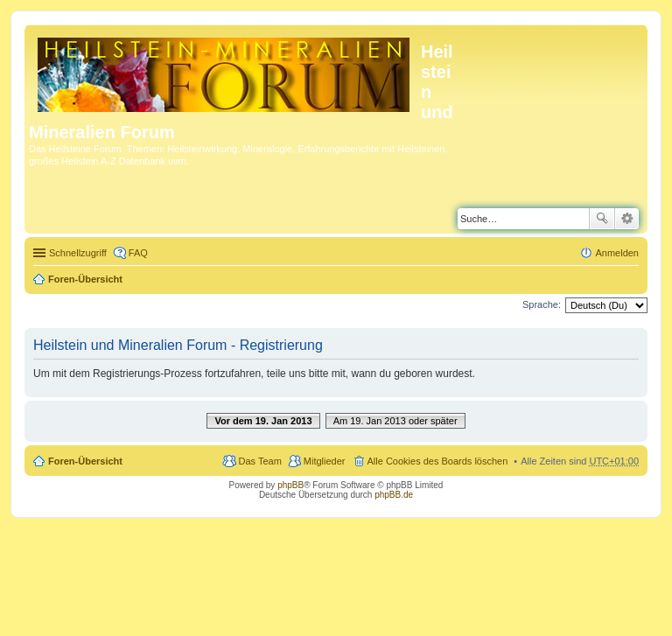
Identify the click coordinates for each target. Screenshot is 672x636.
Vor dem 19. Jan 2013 (263, 421)
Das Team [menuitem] (259, 461)
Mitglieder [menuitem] (325, 461)
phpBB (290, 485)
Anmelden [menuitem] (617, 253)
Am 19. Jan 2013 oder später (395, 421)
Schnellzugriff (78, 253)
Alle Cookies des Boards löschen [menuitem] (438, 461)
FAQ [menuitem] (138, 253)
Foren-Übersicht (85, 279)
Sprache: (542, 304)
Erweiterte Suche (627, 219)
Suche (602, 219)
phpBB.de (394, 495)
